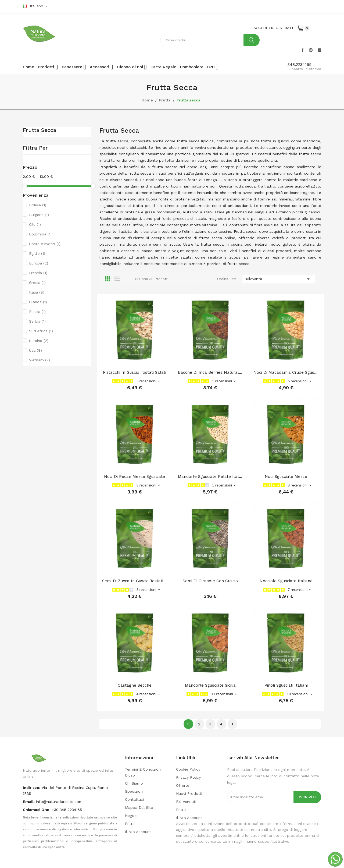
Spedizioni (134, 791)
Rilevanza (279, 279)
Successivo (232, 724)
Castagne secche (135, 685)
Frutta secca (40, 130)
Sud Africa (41, 331)
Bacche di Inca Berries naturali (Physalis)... (210, 372)
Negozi (131, 816)
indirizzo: (32, 788)
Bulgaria (39, 215)
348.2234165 (300, 65)
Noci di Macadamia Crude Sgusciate (286, 372)
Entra (130, 824)
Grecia (37, 283)
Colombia (40, 234)
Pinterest (311, 50)
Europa (39, 263)
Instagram (320, 50)
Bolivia (38, 205)
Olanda (38, 302)
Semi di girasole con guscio (210, 581)
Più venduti (186, 802)
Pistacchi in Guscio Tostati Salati (135, 372)
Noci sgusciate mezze (286, 477)
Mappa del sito (139, 807)
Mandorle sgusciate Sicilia (210, 685)
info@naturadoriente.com (59, 802)
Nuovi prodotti (189, 793)
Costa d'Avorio (45, 244)
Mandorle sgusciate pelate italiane (210, 477)
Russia (37, 312)
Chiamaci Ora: (37, 810)
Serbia (37, 321)
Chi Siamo (134, 783)
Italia (37, 292)
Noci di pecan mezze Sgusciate (135, 477)
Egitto (37, 253)
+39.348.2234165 (67, 810)
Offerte (183, 785)
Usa (35, 350)
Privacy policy (188, 777)
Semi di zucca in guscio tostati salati (135, 581)
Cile (35, 224)
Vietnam (40, 360)
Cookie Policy (188, 769)
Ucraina (39, 341)
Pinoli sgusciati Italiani (286, 685)
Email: (29, 802)
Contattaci (134, 799)
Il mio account (138, 832)
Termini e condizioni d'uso (143, 772)
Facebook (303, 50)
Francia (38, 273)
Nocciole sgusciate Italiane (286, 581)
